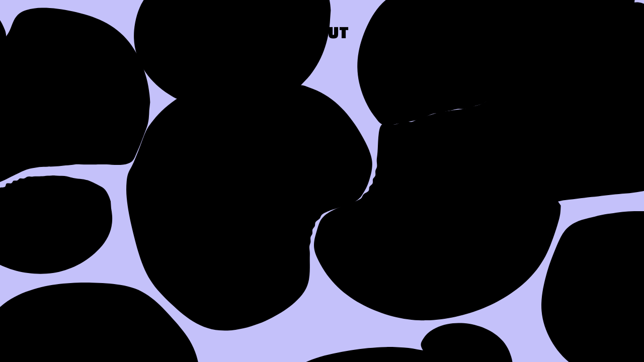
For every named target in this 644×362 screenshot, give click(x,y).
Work (403, 34)
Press (484, 34)
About (322, 34)
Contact (577, 34)
